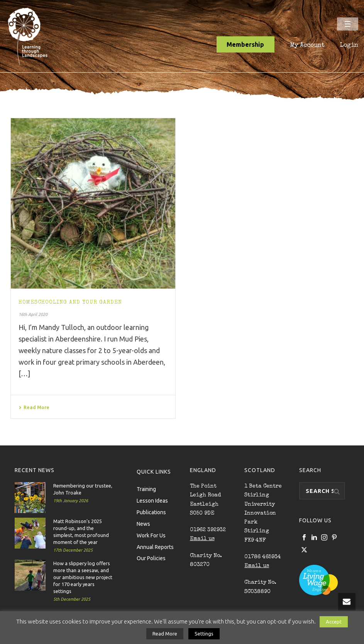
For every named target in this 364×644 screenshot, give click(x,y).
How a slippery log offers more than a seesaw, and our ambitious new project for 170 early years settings (83, 577)
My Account (307, 46)
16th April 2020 (33, 314)
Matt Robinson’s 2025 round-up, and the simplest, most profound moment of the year (81, 532)
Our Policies (151, 558)
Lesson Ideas (152, 500)
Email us (202, 539)
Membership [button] (245, 44)
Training (146, 489)
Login (349, 46)
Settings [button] (204, 634)
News (143, 523)
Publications (151, 512)
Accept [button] (334, 622)
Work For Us (151, 535)
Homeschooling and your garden (70, 302)
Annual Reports (155, 547)
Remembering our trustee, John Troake (83, 489)
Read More (34, 407)
